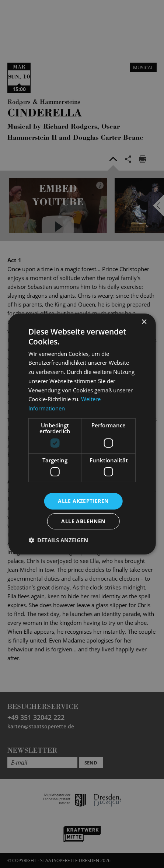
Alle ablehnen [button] (83, 521)
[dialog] (82, 434)
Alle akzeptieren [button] (83, 501)
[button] (58, 540)
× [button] (144, 322)
